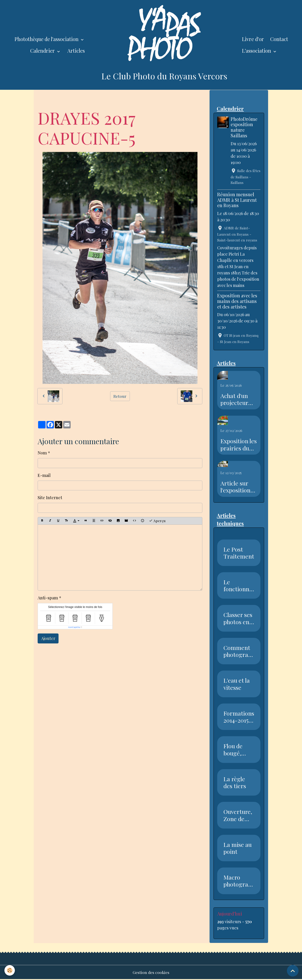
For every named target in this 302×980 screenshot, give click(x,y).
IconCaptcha (74, 627)
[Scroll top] (293, 971)
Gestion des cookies (151, 973)
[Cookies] (10, 970)
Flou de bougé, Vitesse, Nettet (233, 750)
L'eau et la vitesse (237, 684)
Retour (120, 396)
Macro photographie (237, 881)
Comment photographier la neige (237, 651)
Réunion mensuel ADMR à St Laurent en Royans (237, 200)
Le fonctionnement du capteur (238, 586)
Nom (42, 453)
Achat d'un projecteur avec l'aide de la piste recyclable (237, 399)
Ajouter (48, 638)
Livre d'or (253, 39)
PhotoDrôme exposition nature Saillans (244, 127)
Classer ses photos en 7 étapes (238, 618)
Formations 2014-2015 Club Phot (239, 717)
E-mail (44, 475)
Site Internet (50, 498)
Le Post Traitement (239, 553)
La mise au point (238, 848)
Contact (279, 39)
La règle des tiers (235, 783)
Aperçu (157, 521)
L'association (257, 51)
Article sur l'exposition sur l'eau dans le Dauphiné (238, 487)
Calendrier (43, 51)
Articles (76, 51)
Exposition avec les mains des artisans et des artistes (237, 301)
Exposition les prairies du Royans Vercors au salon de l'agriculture (239, 445)
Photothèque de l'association (47, 39)
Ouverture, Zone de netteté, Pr (238, 815)
